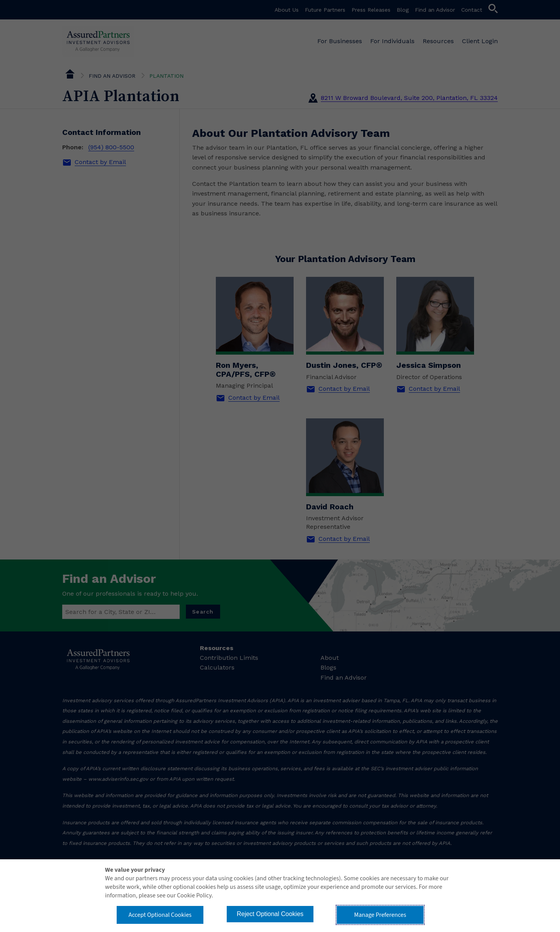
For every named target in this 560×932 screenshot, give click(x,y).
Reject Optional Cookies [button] (270, 914)
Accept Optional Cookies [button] (160, 915)
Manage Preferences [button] (380, 915)
